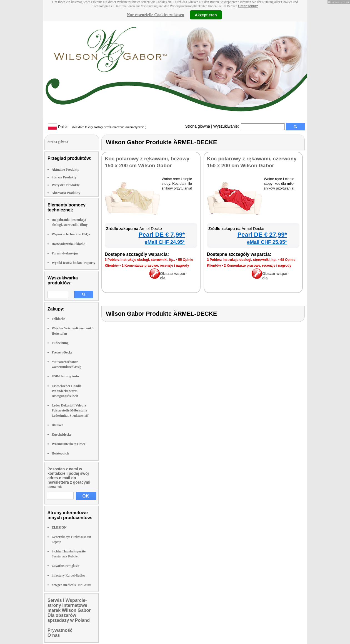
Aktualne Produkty (65, 170)
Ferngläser (66, 566)
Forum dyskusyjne (65, 253)
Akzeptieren (206, 15)
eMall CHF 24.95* (165, 242)
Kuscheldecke (62, 435)
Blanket (57, 425)
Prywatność (60, 630)
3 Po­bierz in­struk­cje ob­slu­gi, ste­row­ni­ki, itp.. (140, 260)
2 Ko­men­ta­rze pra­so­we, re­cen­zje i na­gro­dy (258, 266)
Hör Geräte (72, 585)
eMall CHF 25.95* (267, 242)
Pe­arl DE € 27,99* (262, 235)
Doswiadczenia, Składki (68, 244)
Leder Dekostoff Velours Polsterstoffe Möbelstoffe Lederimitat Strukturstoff (70, 410)
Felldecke (58, 319)
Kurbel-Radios (68, 575)
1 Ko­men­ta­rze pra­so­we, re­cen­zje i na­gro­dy (155, 266)
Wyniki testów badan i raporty (73, 263)
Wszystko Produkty (66, 185)
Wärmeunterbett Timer (68, 444)
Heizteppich (60, 453)
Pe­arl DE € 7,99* (162, 235)
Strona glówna (198, 126)
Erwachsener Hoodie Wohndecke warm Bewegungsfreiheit (67, 391)
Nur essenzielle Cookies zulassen (155, 15)
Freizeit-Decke (62, 352)
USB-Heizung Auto (65, 376)
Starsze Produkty (64, 177)
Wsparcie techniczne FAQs (71, 234)
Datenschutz (248, 6)
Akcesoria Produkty (66, 193)
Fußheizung (60, 343)
